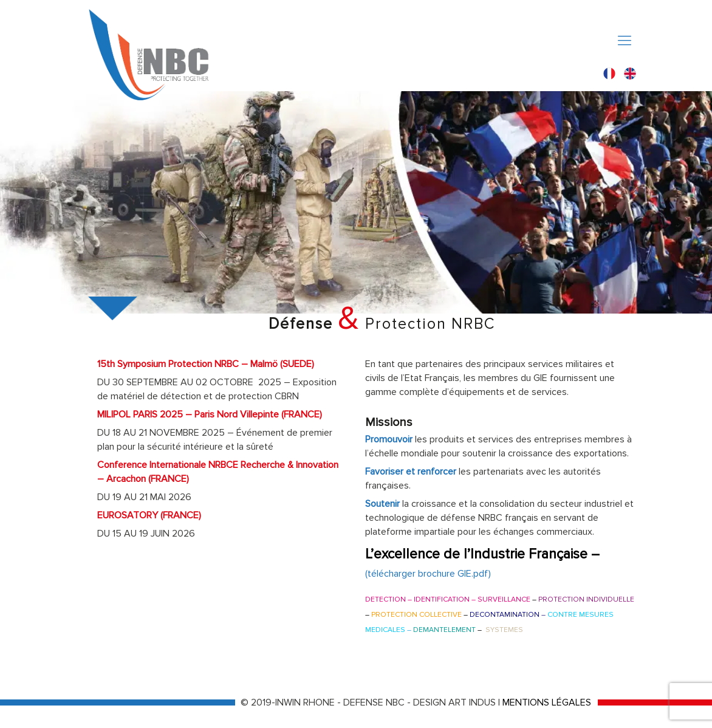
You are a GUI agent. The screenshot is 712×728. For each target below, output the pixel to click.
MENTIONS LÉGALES (547, 702)
